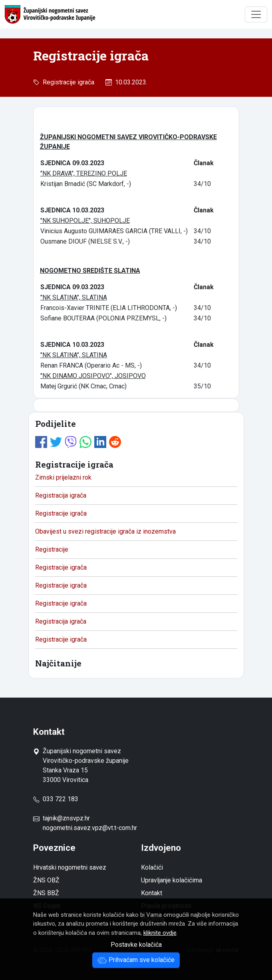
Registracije (52, 549)
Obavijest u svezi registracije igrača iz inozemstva (105, 531)
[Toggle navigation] (256, 14)
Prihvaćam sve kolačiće (136, 960)
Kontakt (152, 893)
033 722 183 (56, 799)
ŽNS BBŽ (46, 893)
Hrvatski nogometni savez (70, 867)
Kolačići (152, 867)
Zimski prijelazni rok (63, 477)
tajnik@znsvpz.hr (66, 818)
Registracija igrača (61, 495)
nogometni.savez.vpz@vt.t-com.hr (90, 828)
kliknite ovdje (160, 933)
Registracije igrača (67, 82)
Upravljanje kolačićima (172, 880)
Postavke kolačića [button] (136, 945)
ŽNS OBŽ (46, 880)
